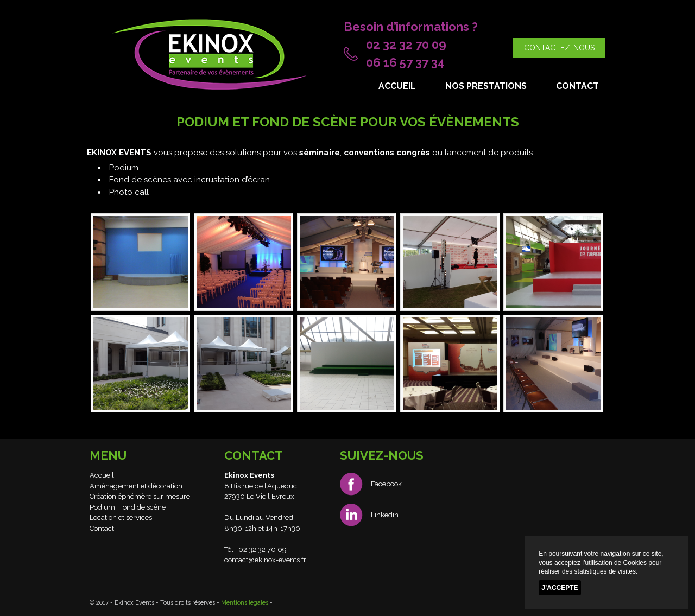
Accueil (397, 86)
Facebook (371, 484)
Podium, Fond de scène (128, 507)
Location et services (121, 517)
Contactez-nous (559, 48)
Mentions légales (245, 603)
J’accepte (560, 588)
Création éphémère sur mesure (140, 496)
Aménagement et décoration (136, 486)
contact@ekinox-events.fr (265, 560)
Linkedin (369, 515)
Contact (577, 86)
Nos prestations (486, 86)
